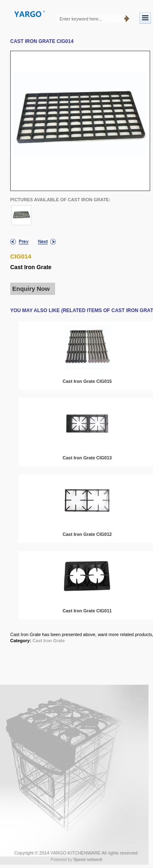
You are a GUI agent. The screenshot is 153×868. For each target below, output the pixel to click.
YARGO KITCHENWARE (76, 853)
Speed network (88, 860)
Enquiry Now (31, 289)
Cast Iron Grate (48, 641)
